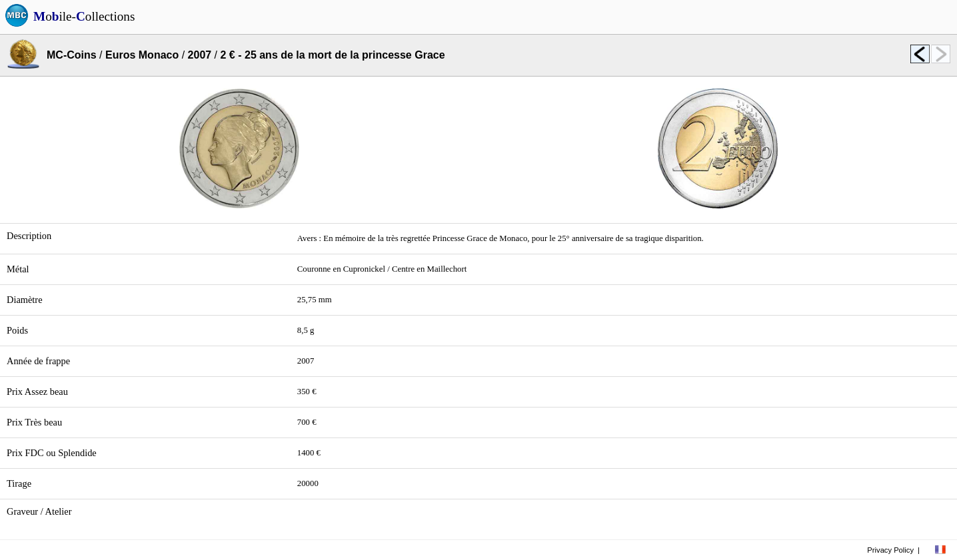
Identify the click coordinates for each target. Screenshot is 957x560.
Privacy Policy (890, 550)
